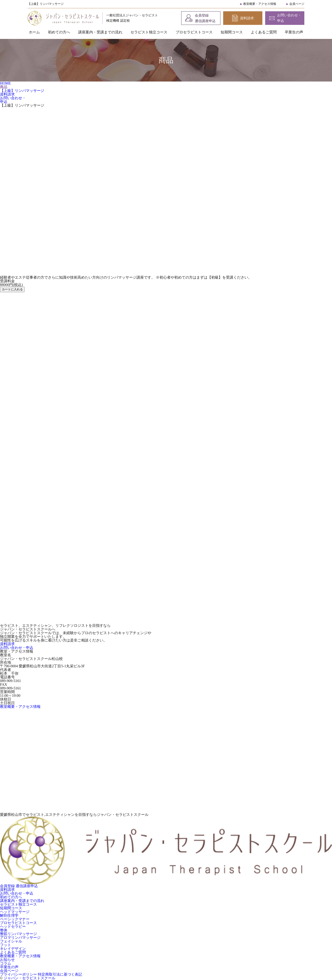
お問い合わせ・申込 (289, 18)
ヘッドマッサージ (15, 912)
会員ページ (297, 4)
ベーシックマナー (15, 919)
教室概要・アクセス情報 (260, 4)
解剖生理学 (9, 915)
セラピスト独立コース (149, 32)
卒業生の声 (294, 32)
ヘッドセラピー (13, 926)
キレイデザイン (13, 949)
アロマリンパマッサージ (20, 938)
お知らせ (7, 960)
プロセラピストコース (194, 32)
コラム (6, 963)
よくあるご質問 (264, 32)
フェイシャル (11, 941)
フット (6, 945)
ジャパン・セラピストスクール (30, 978)
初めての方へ (59, 32)
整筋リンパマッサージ (18, 934)
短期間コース (232, 32)
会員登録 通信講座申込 (205, 18)
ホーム (34, 32)
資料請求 (247, 18)
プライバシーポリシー (19, 974)
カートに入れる (12, 289)
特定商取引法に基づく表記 (60, 974)
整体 (4, 930)
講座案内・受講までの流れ (100, 32)
